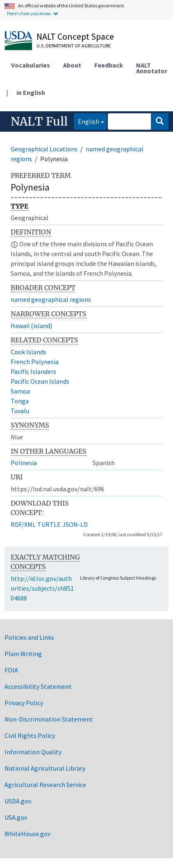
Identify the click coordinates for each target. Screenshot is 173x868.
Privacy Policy (24, 703)
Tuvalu (20, 411)
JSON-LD (75, 524)
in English (31, 92)
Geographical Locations (44, 149)
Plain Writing (23, 654)
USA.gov (16, 817)
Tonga (20, 401)
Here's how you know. (30, 13)
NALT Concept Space (75, 36)
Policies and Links (29, 637)
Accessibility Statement (38, 686)
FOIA (11, 670)
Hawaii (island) (31, 326)
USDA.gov (18, 801)
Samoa (20, 391)
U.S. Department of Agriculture (74, 46)
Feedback (109, 65)
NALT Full (39, 121)
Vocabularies (31, 65)
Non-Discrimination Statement (49, 719)
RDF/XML (23, 524)
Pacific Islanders (33, 371)
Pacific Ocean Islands (40, 381)
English (86, 121)
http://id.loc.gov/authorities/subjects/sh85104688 (42, 588)
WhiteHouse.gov (27, 834)
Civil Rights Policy (30, 735)
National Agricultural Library (45, 768)
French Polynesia (35, 362)
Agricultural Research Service (45, 785)
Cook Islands (28, 352)
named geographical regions (51, 299)
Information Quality (33, 752)
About (72, 65)
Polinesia (24, 463)
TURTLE (49, 524)
